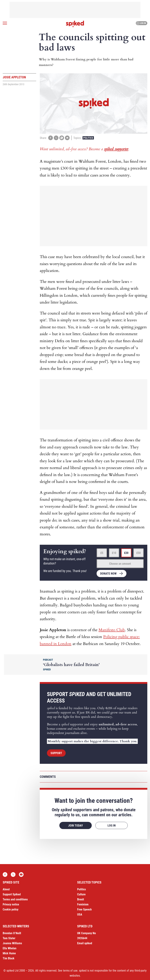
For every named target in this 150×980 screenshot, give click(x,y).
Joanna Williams (12, 943)
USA (80, 914)
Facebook (5, 875)
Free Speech (84, 909)
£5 (102, 553)
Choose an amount (120, 564)
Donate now (108, 574)
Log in (141, 23)
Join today (76, 826)
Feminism (83, 904)
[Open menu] (5, 23)
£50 (138, 553)
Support (56, 753)
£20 (126, 553)
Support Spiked (12, 894)
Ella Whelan (10, 948)
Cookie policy (11, 909)
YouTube (21, 875)
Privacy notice (11, 904)
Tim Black (9, 958)
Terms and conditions (15, 899)
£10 (114, 553)
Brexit (81, 899)
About (6, 889)
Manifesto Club (112, 630)
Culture (81, 894)
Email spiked (85, 943)
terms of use (70, 971)
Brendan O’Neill (12, 933)
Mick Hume (9, 953)
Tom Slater (9, 938)
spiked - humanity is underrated (75, 24)
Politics (88, 138)
